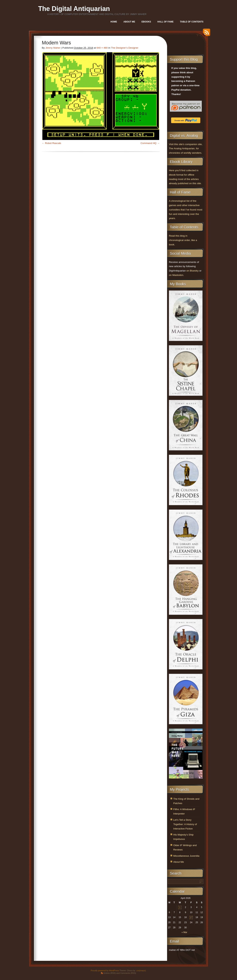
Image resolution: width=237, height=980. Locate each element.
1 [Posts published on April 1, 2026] (180, 907)
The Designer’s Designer (125, 48)
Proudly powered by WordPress (105, 970)
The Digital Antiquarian (74, 9)
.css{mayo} (141, 970)
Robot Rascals (53, 143)
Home (114, 22)
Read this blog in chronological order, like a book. (183, 240)
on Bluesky (193, 271)
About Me (129, 22)
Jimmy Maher (53, 48)
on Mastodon (176, 275)
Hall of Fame (165, 22)
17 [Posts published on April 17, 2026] (191, 918)
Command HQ (149, 143)
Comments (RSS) (128, 973)
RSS (206, 34)
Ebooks (146, 22)
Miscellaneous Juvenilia (186, 856)
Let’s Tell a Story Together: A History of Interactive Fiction (185, 824)
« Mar (184, 932)
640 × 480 (102, 48)
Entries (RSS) (110, 973)
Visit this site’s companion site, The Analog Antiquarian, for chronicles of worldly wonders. (186, 149)
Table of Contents (192, 22)
